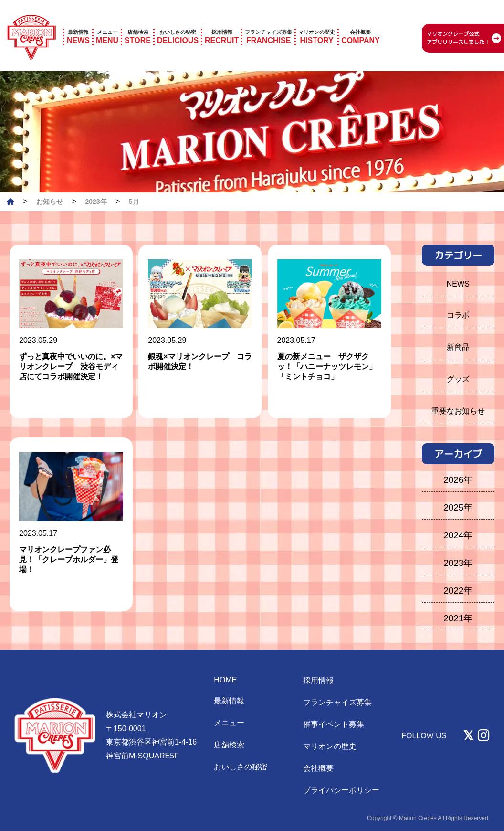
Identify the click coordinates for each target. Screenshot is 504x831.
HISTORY (317, 23)
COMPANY (361, 23)
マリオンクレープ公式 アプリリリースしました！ (458, 25)
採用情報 (318, 680)
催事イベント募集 (334, 724)
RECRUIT (222, 23)
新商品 (458, 347)
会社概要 (318, 768)
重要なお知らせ (458, 411)
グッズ (458, 379)
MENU (107, 23)
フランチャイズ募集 (337, 702)
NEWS (78, 23)
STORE (138, 23)
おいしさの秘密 (241, 767)
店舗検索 (229, 745)
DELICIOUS (178, 23)
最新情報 (229, 701)
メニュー (229, 723)
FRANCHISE (268, 23)
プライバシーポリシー (341, 790)
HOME (225, 680)
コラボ (458, 315)
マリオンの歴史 (330, 746)
